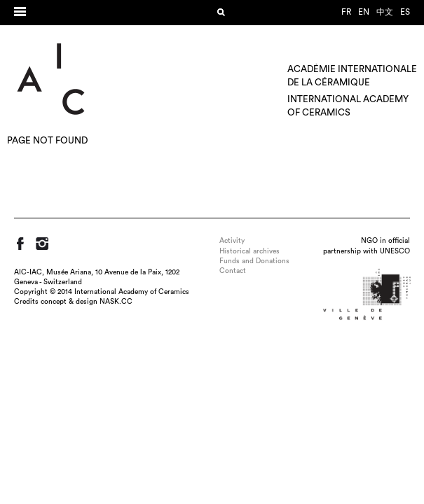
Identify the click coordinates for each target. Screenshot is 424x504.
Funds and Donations (254, 261)
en (364, 12)
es (405, 12)
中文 (385, 12)
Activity (232, 241)
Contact (233, 271)
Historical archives (249, 251)
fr (346, 12)
